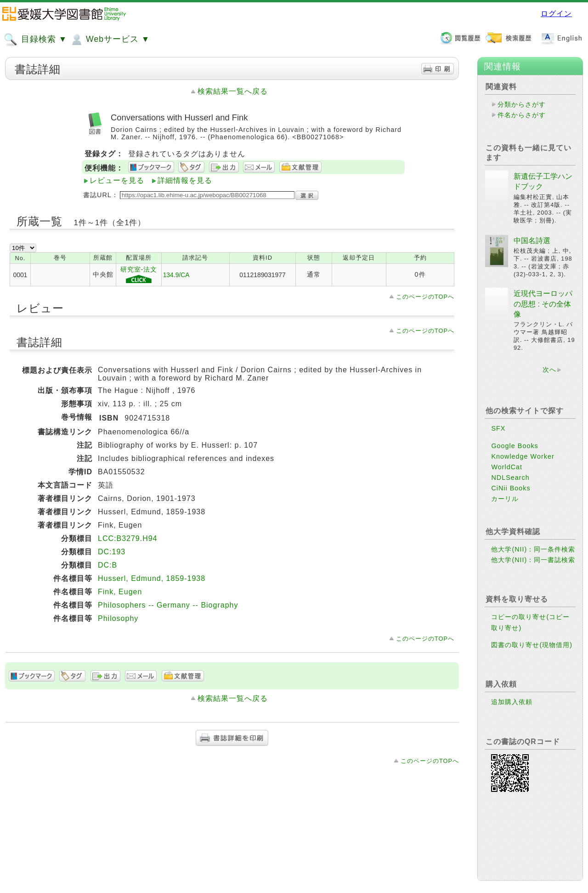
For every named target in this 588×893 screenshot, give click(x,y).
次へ (549, 370)
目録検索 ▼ (35, 40)
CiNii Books (511, 488)
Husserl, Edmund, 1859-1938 (152, 578)
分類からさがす (522, 104)
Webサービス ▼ (110, 40)
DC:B (107, 565)
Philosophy (118, 618)
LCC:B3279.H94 (128, 538)
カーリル (505, 499)
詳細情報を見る (185, 180)
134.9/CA (176, 275)
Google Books (514, 446)
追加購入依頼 (512, 702)
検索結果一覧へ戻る (233, 91)
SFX (498, 428)
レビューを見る (117, 180)
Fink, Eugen (120, 592)
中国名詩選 (532, 241)
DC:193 (112, 552)
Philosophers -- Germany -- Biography (168, 605)
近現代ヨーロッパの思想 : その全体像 (543, 304)
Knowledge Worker (523, 456)
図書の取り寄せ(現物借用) (532, 645)
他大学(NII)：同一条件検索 (533, 549)
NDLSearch (510, 478)
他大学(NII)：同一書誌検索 (533, 560)
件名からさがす (522, 115)
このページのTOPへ (425, 297)
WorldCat (507, 467)
